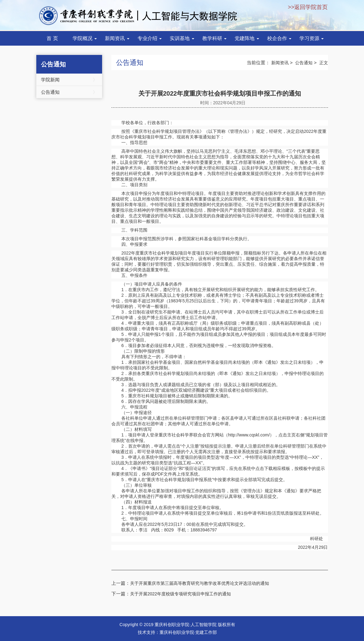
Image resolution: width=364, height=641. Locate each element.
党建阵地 (247, 38)
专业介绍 (150, 38)
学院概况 (85, 38)
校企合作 (279, 38)
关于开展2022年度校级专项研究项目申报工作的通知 (180, 594)
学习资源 (312, 38)
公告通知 (69, 92)
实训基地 (182, 38)
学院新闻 (69, 80)
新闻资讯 (117, 38)
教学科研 (214, 38)
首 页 (52, 38)
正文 (324, 63)
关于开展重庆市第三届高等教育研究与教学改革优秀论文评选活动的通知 (200, 583)
